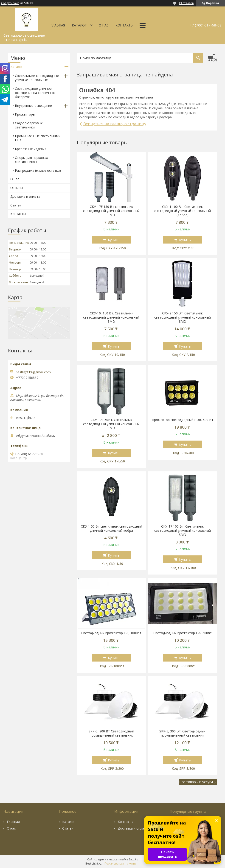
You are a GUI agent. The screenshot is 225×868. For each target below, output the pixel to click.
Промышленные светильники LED (38, 138)
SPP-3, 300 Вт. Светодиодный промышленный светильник (182, 733)
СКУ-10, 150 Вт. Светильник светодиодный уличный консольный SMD (111, 317)
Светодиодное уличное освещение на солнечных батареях (35, 93)
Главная (58, 25)
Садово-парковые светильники (29, 125)
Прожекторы (25, 114)
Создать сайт (10, 3)
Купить (114, 240)
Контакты (124, 25)
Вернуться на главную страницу (115, 124)
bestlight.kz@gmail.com (33, 372)
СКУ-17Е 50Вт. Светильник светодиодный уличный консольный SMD (111, 424)
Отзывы (17, 188)
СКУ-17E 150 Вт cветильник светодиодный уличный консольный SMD (111, 211)
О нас (104, 25)
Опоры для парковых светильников (31, 160)
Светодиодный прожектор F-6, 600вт (183, 633)
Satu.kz (133, 859)
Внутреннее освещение (33, 106)
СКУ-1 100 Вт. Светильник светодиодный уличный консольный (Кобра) (183, 211)
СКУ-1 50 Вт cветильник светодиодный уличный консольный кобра (111, 528)
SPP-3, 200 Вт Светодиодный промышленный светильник (111, 733)
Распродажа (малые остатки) (38, 170)
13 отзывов (186, 3)
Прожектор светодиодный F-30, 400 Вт (183, 420)
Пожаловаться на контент (122, 864)
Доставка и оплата (25, 196)
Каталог (79, 25)
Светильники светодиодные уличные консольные (37, 78)
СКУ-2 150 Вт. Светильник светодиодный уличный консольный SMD (183, 317)
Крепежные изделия (31, 149)
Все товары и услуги (196, 782)
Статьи (16, 205)
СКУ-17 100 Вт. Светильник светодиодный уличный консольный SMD (183, 531)
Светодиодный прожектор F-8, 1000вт (111, 633)
